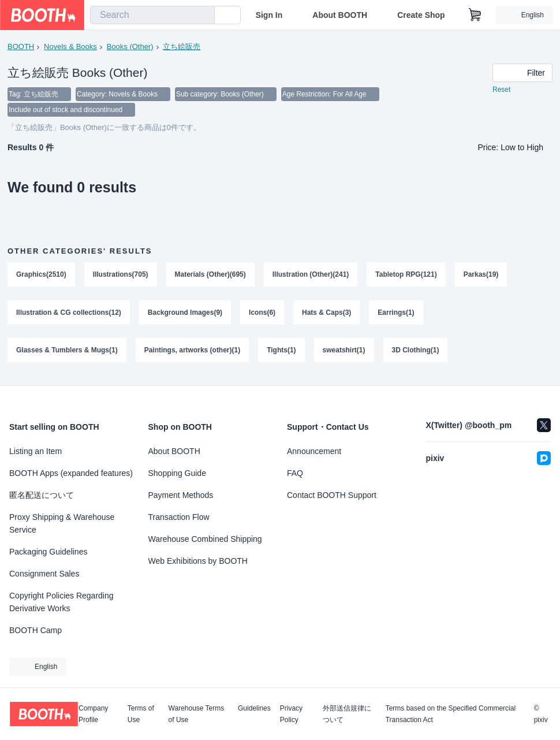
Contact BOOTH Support (332, 495)
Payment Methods (181, 495)
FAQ (295, 473)
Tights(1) (282, 352)
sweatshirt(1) (344, 352)
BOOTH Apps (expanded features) (71, 473)
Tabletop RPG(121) (406, 276)
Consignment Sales (44, 574)
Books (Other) (130, 47)
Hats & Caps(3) (326, 314)
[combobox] (152, 15)
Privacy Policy (291, 714)
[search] (203, 16)
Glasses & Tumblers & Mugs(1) (67, 352)
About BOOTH (340, 15)
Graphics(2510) (41, 276)
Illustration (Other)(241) (311, 276)
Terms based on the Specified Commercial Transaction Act (451, 714)
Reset (501, 90)
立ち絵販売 (182, 47)
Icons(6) (262, 314)
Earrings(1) (396, 314)
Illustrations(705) (121, 276)
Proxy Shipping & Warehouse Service (62, 523)
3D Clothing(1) (416, 352)
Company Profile (93, 714)
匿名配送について (42, 495)
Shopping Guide (177, 473)
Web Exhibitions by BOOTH (198, 561)
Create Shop (421, 15)
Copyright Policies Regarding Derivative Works (61, 602)
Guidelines (254, 709)
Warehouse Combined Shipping (205, 539)
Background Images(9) (185, 314)
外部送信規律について (347, 714)
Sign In (269, 15)
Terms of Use (141, 714)
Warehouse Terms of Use (197, 714)
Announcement (314, 451)
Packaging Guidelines (48, 552)
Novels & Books (70, 47)
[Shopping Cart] (475, 15)
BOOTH (21, 47)
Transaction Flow (179, 517)
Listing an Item (36, 451)
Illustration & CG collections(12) (69, 314)
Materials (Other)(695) (210, 276)
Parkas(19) (481, 276)
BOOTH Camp (36, 630)
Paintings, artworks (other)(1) (193, 352)
